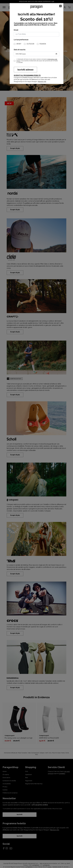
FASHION (43, 44)
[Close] (60, 6)
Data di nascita (20, 50)
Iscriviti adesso (25, 70)
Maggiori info (42, 82)
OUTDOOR (30, 44)
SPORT (19, 44)
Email (16, 30)
